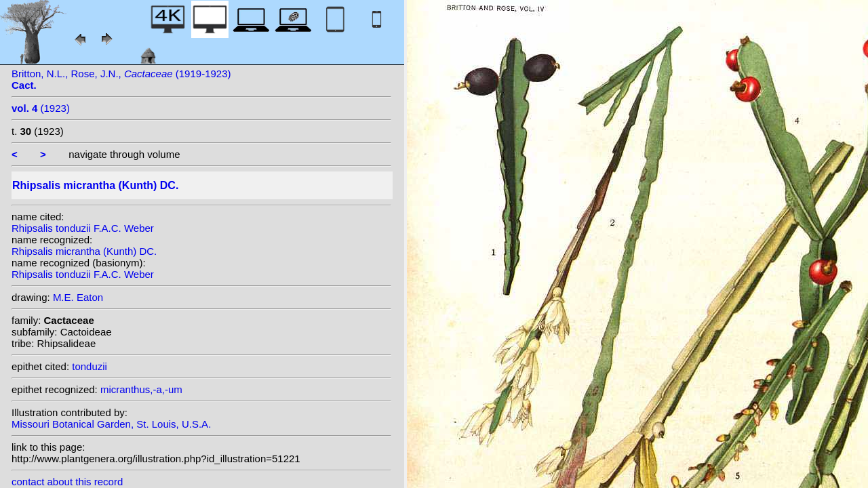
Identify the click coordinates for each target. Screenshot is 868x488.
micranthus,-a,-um (141, 389)
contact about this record (67, 482)
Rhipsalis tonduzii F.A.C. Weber (83, 228)
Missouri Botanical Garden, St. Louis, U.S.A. (111, 424)
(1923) (41, 108)
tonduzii (90, 366)
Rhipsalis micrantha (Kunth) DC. (84, 251)
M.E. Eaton (78, 297)
